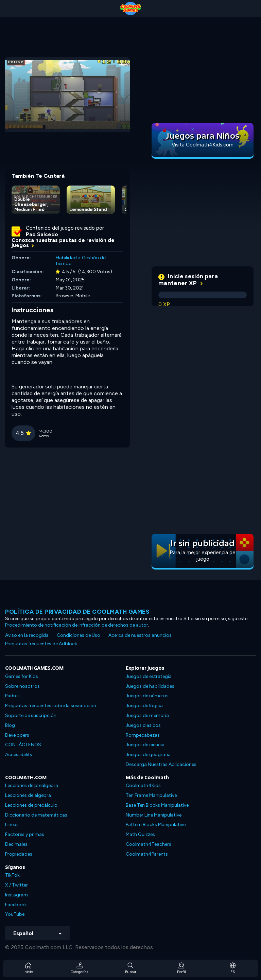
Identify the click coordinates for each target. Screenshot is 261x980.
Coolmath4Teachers (149, 844)
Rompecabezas (143, 735)
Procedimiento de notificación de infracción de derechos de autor (77, 625)
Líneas (12, 825)
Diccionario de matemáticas (36, 815)
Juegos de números (147, 696)
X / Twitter (16, 885)
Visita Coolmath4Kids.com (203, 145)
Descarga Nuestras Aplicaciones (161, 764)
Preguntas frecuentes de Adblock (41, 644)
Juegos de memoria (147, 715)
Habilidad (66, 258)
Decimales (16, 844)
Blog (10, 725)
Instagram (16, 895)
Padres (12, 696)
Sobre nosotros (22, 686)
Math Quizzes (140, 834)
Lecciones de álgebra (28, 795)
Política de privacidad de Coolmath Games (77, 612)
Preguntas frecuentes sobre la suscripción (51, 706)
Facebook (16, 905)
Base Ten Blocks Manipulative (157, 805)
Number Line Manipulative (154, 815)
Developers (17, 735)
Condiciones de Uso (79, 635)
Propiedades (19, 854)
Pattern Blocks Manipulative (156, 825)
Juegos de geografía (148, 755)
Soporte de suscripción (31, 715)
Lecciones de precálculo (31, 805)
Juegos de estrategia (149, 676)
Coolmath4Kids (143, 785)
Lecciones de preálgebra (32, 785)
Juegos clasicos (143, 725)
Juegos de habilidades (150, 686)
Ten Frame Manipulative (151, 795)
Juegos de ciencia (145, 745)
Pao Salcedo (42, 234)
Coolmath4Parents (147, 854)
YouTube (15, 914)
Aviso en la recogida (27, 635)
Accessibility (19, 755)
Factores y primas (25, 834)
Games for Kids (22, 676)
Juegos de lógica (144, 706)
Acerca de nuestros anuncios (140, 635)
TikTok (12, 875)
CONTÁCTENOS (23, 745)
